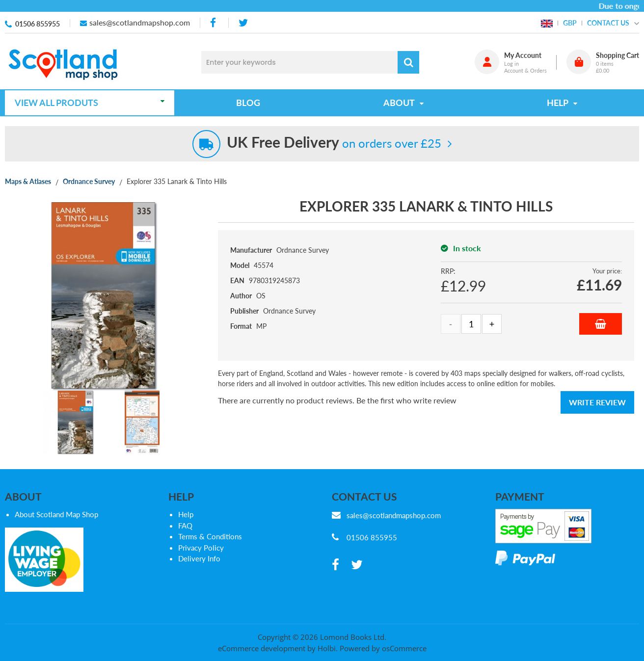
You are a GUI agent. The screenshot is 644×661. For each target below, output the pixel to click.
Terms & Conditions (210, 536)
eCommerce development (262, 648)
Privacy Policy (201, 548)
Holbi (327, 648)
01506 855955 (38, 24)
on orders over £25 (334, 143)
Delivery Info (199, 558)
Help (186, 514)
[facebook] (214, 23)
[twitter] (243, 23)
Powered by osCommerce (383, 648)
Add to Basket (601, 324)
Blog (248, 103)
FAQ (185, 526)
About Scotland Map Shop (56, 514)
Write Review (597, 402)
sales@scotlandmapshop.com (140, 22)
